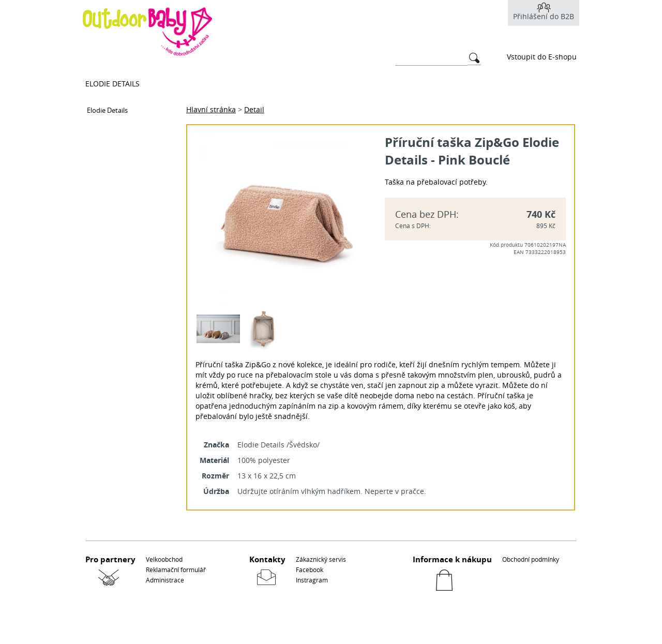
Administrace (165, 580)
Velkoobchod (164, 559)
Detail (254, 109)
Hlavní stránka (211, 109)
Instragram (312, 580)
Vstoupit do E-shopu (542, 57)
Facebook (310, 570)
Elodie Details (112, 84)
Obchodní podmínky (531, 559)
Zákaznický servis (321, 559)
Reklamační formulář (176, 570)
